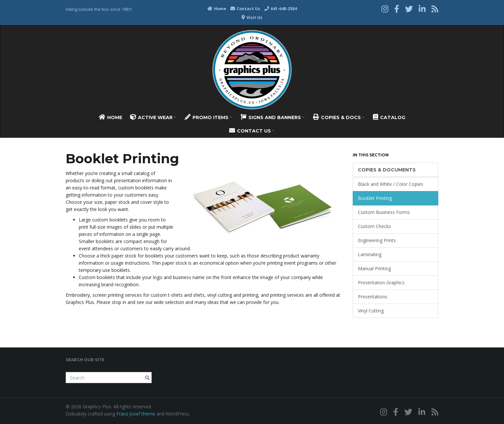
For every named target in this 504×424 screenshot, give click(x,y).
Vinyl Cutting (371, 311)
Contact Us (245, 9)
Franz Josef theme (136, 414)
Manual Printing (374, 268)
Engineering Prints (377, 240)
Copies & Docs (339, 117)
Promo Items (208, 117)
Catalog (389, 117)
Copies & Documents (387, 170)
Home (217, 9)
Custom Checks (374, 226)
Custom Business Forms (384, 212)
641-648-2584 (281, 9)
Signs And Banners (273, 117)
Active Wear (153, 117)
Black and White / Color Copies (391, 184)
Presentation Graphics (381, 283)
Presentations (373, 297)
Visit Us (252, 18)
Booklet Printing (375, 198)
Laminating (370, 254)
